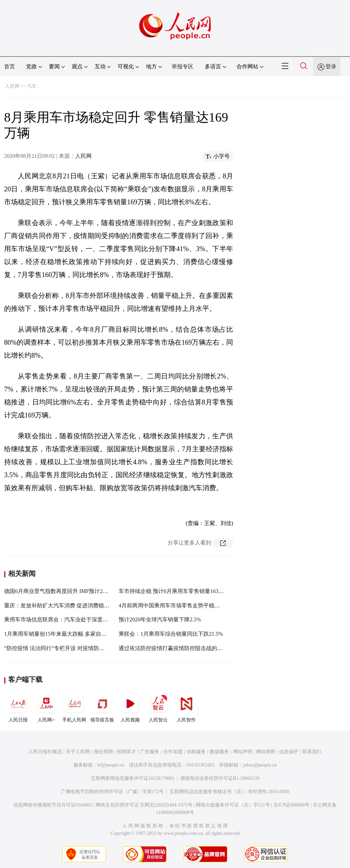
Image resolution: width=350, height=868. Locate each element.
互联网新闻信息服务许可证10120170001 (133, 778)
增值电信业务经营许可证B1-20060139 (220, 778)
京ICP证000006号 (292, 805)
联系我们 (312, 752)
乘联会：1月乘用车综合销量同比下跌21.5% (171, 634)
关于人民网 (78, 752)
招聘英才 (126, 752)
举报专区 (183, 66)
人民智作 (186, 707)
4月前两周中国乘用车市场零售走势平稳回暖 (172, 605)
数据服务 (219, 752)
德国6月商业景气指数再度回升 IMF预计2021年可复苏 (68, 591)
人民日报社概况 (45, 752)
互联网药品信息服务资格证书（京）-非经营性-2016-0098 (229, 792)
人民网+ (46, 707)
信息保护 (289, 752)
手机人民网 (74, 707)
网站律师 (266, 752)
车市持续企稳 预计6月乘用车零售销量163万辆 (174, 591)
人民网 (12, 86)
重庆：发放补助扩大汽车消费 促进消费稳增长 (59, 605)
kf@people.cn (111, 765)
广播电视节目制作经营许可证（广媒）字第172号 (112, 792)
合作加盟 (173, 752)
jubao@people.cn (260, 765)
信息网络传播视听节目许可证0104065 (53, 805)
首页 (10, 66)
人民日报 (18, 707)
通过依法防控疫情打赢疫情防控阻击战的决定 (173, 648)
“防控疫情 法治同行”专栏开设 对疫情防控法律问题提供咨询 (76, 648)
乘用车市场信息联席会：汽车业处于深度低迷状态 (64, 619)
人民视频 (130, 707)
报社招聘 (104, 752)
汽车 (32, 86)
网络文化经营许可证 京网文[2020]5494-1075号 (144, 805)
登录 (331, 66)
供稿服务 (196, 752)
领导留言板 (102, 707)
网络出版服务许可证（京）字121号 (233, 805)
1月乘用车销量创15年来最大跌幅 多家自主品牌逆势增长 (72, 634)
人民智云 (158, 707)
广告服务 (150, 752)
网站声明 (243, 752)
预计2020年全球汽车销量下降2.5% (160, 619)
